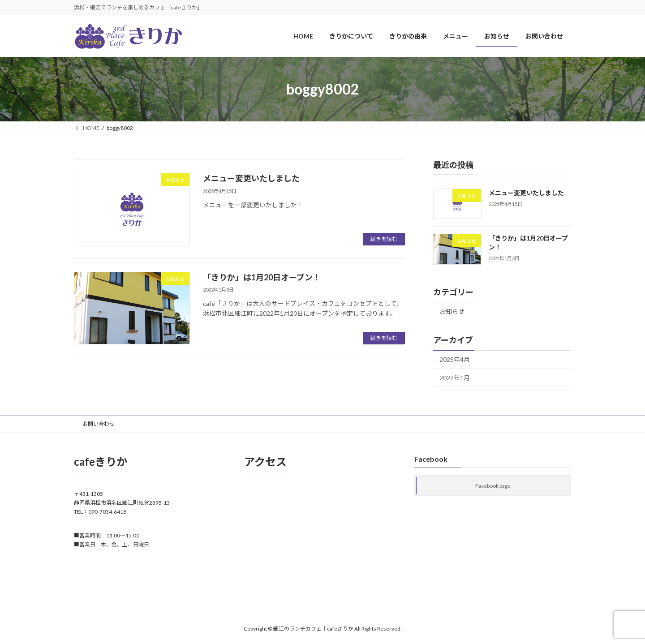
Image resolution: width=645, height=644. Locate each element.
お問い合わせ (99, 424)
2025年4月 (455, 360)
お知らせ (452, 311)
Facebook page (493, 486)
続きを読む (384, 239)
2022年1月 (455, 378)
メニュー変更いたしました (251, 178)
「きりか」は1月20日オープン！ (262, 277)
